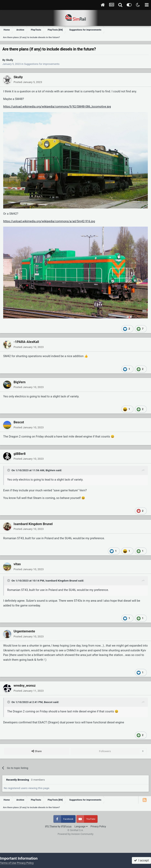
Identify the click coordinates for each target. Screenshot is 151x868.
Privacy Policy (98, 826)
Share (37, 751)
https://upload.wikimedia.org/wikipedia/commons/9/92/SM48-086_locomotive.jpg (57, 107)
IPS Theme (51, 826)
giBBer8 (20, 454)
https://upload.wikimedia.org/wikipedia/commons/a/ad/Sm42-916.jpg (49, 221)
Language (81, 826)
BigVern (20, 382)
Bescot (19, 422)
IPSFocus (66, 826)
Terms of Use (8, 863)
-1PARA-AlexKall (26, 342)
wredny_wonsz (25, 685)
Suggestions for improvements (42, 64)
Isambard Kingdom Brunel (33, 524)
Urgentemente (24, 631)
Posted (28, 82)
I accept (141, 860)
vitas (17, 564)
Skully (10, 60)
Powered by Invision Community (75, 834)
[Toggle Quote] (9, 470)
